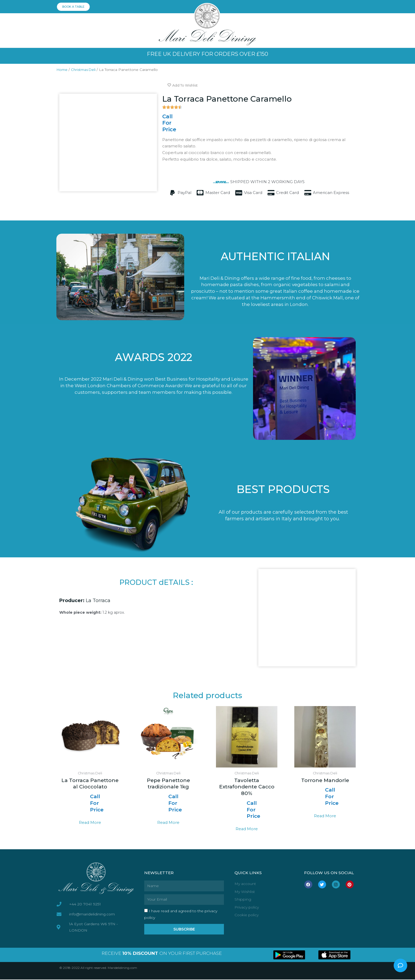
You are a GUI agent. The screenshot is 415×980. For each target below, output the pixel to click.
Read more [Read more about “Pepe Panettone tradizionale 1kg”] (168, 823)
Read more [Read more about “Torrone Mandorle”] (325, 816)
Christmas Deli (86, 70)
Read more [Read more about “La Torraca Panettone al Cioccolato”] (90, 823)
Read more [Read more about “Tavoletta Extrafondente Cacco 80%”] (247, 829)
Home (63, 70)
